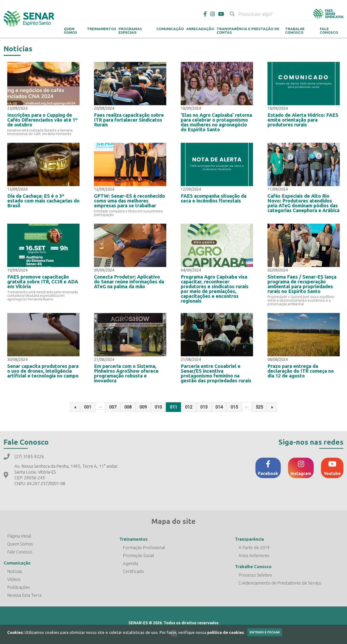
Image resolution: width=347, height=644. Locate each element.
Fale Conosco (329, 31)
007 (113, 407)
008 (128, 407)
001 (88, 407)
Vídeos (14, 579)
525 (259, 407)
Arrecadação (200, 29)
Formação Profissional (144, 547)
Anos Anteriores (254, 555)
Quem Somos (70, 31)
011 (173, 407)
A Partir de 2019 (254, 547)
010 (158, 407)
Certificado (133, 571)
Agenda (130, 563)
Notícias (15, 571)
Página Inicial (19, 536)
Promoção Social (138, 555)
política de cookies (226, 632)
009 (143, 407)
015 (234, 407)
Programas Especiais (130, 31)
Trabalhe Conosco (295, 31)
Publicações (19, 587)
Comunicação (170, 29)
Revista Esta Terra (24, 595)
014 (219, 407)
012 (189, 407)
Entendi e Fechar (265, 632)
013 (204, 407)
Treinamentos (102, 29)
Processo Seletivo (255, 575)
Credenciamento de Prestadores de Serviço (280, 583)
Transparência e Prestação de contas (248, 31)
